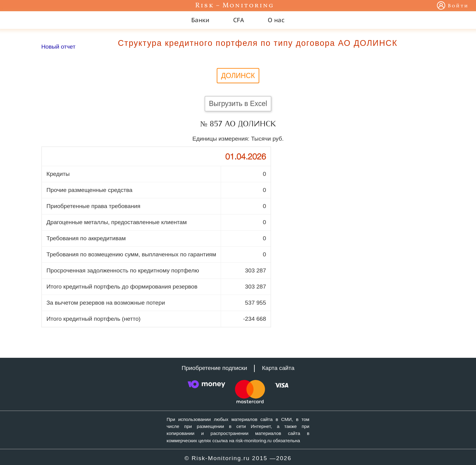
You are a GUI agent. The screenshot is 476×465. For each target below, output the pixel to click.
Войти (458, 6)
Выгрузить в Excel (238, 104)
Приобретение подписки (214, 368)
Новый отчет (58, 47)
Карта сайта (278, 368)
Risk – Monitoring (235, 6)
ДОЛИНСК (238, 76)
